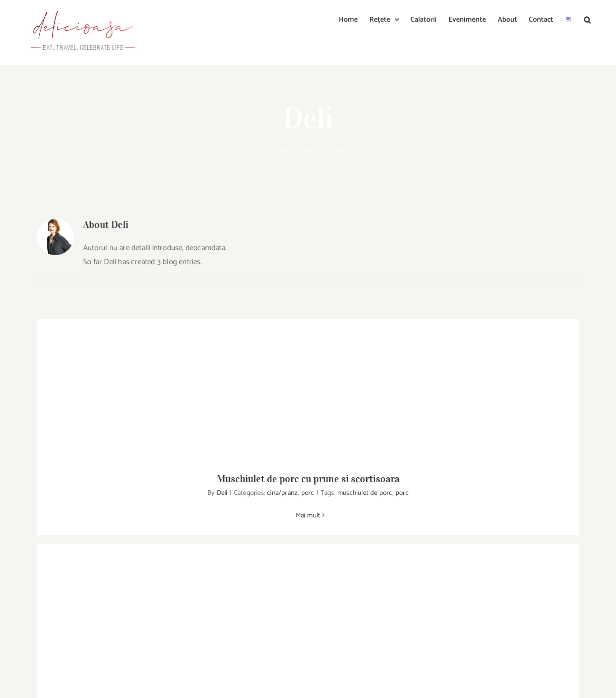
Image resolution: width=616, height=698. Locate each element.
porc (308, 493)
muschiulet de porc (365, 493)
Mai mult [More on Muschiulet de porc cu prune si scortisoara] (308, 515)
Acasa (303, 151)
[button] (587, 19)
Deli (222, 493)
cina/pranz (282, 493)
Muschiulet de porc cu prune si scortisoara (308, 479)
